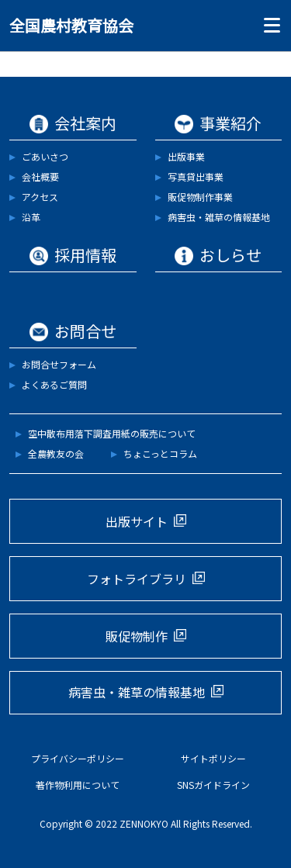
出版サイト (137, 521)
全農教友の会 (56, 453)
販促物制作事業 (200, 197)
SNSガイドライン (213, 785)
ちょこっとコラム (160, 453)
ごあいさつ (45, 156)
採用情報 (85, 255)
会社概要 (40, 176)
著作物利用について (78, 785)
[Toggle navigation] (268, 26)
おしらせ (230, 255)
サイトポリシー (213, 758)
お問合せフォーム (59, 364)
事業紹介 (230, 123)
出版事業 (186, 156)
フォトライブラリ (137, 579)
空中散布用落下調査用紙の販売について (112, 433)
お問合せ (85, 331)
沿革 (31, 217)
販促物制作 (137, 636)
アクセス (40, 197)
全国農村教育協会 (71, 25)
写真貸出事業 (196, 176)
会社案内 (85, 123)
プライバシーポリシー (78, 758)
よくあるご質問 (54, 384)
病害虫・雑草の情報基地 (219, 217)
